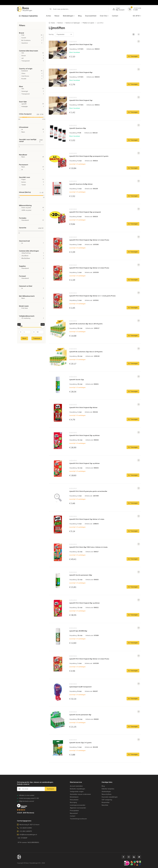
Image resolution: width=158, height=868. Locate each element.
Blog (80, 16)
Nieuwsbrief (74, 813)
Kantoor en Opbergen (73, 23)
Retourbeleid (74, 800)
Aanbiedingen (106, 791)
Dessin (33, 56)
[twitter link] (139, 857)
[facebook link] (123, 857)
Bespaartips (106, 802)
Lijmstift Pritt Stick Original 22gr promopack (85, 212)
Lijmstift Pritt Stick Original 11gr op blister (84, 463)
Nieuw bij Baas (107, 794)
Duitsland (32, 71)
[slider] (19, 117)
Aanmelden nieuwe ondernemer (80, 794)
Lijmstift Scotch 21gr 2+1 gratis (80, 743)
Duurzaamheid (91, 16)
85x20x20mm (33, 258)
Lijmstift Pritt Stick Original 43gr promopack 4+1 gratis (89, 156)
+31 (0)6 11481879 (24, 831)
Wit (33, 53)
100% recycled (33, 210)
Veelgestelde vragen (77, 791)
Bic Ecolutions (32, 40)
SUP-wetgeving (107, 800)
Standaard (33, 220)
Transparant (33, 61)
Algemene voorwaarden (78, 808)
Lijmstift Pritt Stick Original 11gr (81, 100)
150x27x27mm (33, 253)
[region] (31, 39)
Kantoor (60, 23)
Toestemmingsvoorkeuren (78, 819)
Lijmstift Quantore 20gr (78, 128)
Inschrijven (51, 789)
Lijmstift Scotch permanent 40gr (81, 575)
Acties (48, 16)
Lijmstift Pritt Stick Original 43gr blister (83, 407)
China (32, 73)
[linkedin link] (134, 857)
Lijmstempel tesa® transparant (80, 687)
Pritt (32, 35)
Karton (33, 182)
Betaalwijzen (74, 797)
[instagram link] (129, 857)
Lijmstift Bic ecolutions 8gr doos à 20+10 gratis (86, 324)
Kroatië (32, 79)
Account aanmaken (76, 786)
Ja (33, 129)
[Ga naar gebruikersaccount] (118, 9)
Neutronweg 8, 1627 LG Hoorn (28, 825)
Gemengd (33, 91)
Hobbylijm (33, 107)
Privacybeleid (74, 811)
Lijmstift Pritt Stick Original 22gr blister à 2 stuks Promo (89, 240)
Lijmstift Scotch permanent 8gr (80, 715)
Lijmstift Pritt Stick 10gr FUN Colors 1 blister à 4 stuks (88, 547)
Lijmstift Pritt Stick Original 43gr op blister (84, 603)
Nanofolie (105, 805)
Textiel (33, 185)
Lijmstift (33, 104)
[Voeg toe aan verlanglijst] (139, 41)
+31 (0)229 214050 (24, 828)
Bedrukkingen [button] (68, 16)
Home (53, 23)
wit (33, 58)
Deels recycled (33, 208)
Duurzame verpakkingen (110, 797)
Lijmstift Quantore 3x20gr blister (81, 184)
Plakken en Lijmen (88, 23)
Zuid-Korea (32, 76)
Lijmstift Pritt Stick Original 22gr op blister (84, 435)
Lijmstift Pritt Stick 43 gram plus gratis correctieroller (88, 491)
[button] (134, 34)
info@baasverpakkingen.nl (27, 835)
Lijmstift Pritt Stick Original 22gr (81, 44)
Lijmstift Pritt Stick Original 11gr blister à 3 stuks (87, 519)
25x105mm (33, 256)
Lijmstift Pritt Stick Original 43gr (81, 72)
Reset (24, 338)
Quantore (32, 43)
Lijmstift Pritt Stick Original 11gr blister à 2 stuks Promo (89, 268)
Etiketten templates (108, 789)
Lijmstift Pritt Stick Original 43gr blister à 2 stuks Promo (89, 659)
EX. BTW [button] (136, 16)
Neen (33, 132)
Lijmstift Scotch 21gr (77, 380)
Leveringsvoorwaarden (78, 805)
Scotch (32, 38)
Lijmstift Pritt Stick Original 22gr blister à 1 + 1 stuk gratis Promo (92, 296)
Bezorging (73, 802)
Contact (115, 16)
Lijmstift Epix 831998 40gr (78, 631)
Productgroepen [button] (28, 16)
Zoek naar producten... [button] (59, 9)
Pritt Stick (33, 308)
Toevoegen (133, 56)
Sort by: (51, 34)
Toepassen (37, 338)
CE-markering (33, 318)
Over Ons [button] (103, 16)
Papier (33, 179)
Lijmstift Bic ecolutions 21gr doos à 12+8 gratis (86, 352)
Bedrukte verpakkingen (77, 789)
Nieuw (57, 16)
